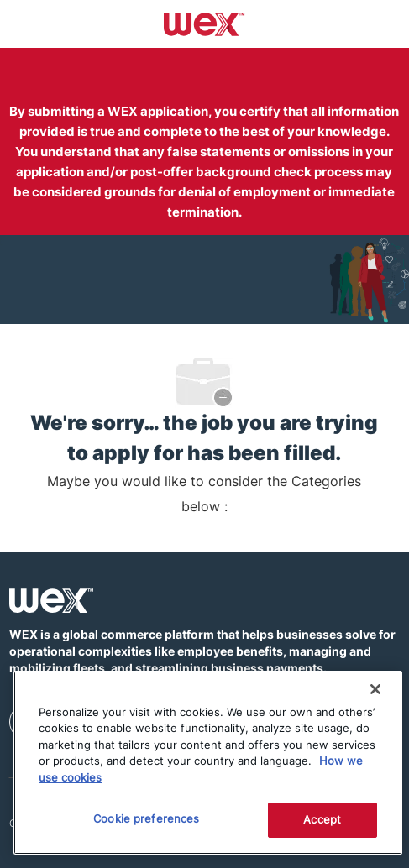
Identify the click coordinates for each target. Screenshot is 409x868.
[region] (208, 763)
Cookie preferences (146, 818)
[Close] (375, 689)
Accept (322, 819)
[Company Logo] (204, 23)
